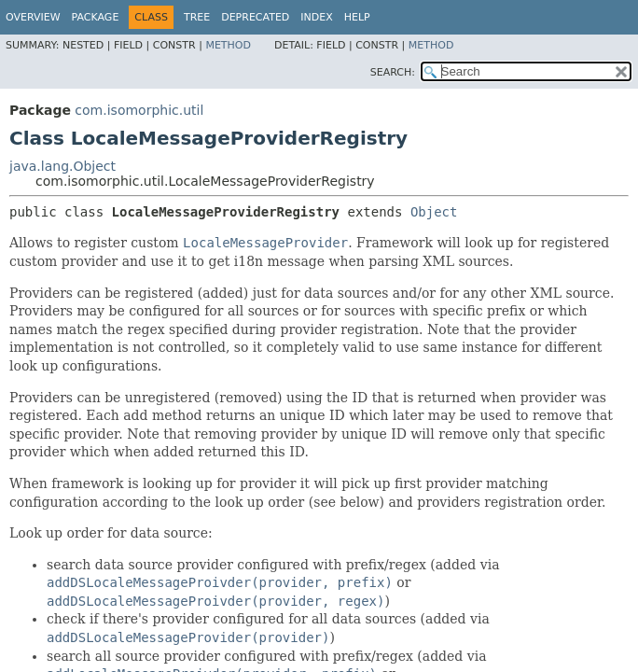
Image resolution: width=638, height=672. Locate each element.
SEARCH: (393, 72)
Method (228, 45)
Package (96, 17)
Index (316, 17)
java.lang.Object (62, 166)
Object (434, 212)
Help (357, 17)
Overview (33, 17)
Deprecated (255, 17)
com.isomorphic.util (139, 110)
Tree (197, 17)
